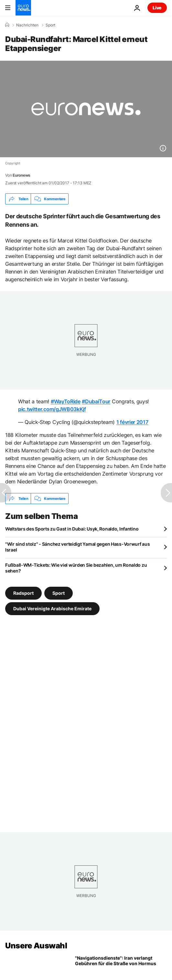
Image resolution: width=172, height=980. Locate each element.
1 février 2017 (132, 422)
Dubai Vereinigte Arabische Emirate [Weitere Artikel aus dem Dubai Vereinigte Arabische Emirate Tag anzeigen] (52, 609)
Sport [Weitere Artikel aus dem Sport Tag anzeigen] (59, 593)
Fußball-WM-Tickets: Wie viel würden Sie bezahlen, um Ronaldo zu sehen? (76, 568)
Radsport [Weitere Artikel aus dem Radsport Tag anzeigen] (23, 593)
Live (157, 8)
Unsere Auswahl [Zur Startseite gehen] (36, 946)
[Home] (7, 25)
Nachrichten (27, 25)
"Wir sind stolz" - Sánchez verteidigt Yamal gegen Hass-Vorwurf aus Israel (78, 547)
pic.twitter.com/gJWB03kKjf (52, 409)
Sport (50, 25)
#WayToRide (66, 401)
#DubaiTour (96, 401)
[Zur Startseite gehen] (23, 8)
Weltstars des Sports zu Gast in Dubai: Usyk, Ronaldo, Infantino (72, 529)
